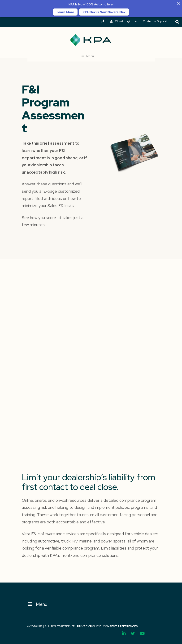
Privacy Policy (89, 626)
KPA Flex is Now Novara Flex (104, 12)
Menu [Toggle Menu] (37, 604)
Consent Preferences (120, 626)
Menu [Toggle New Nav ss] (88, 56)
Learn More (65, 12)
